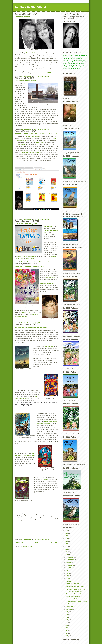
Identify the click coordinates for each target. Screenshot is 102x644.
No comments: (44, 76)
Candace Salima (31, 53)
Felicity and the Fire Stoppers (31, 152)
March (69, 581)
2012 (67, 623)
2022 (67, 541)
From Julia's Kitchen (47, 283)
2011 (67, 625)
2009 (67, 631)
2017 (67, 554)
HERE (49, 73)
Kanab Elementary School (25, 81)
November (70, 560)
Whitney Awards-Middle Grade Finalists (31, 328)
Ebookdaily (22, 144)
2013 (67, 620)
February (70, 607)
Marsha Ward (50, 277)
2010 (67, 628)
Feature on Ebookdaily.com (26, 224)
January (69, 609)
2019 (67, 549)
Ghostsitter (44, 480)
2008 (67, 633)
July (68, 570)
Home (37, 542)
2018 (67, 552)
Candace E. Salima (22, 17)
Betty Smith (30, 259)
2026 (67, 530)
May (68, 576)
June (68, 573)
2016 (67, 612)
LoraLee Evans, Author (31, 7)
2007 (67, 636)
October (69, 562)
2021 (67, 544)
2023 (67, 538)
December (70, 557)
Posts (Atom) (28, 546)
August (69, 568)
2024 (67, 536)
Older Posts (55, 542)
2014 (67, 617)
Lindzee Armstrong (32, 136)
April (68, 578)
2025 (67, 533)
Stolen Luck (21, 257)
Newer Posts (19, 542)
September (70, 565)
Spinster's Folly (26, 312)
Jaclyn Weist (32, 257)
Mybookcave (40, 142)
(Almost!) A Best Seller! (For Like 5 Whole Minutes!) (36, 134)
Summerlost (49, 346)
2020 (67, 546)
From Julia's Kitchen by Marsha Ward (30, 266)
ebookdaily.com (49, 226)
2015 (67, 615)
